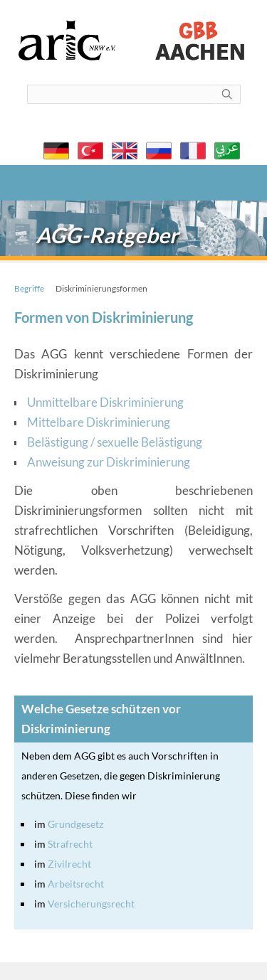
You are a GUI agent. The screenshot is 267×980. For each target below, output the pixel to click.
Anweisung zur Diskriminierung (109, 462)
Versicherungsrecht (91, 904)
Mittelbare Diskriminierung (99, 422)
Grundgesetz (75, 824)
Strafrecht (70, 844)
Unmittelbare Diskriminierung (105, 402)
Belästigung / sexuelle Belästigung (115, 442)
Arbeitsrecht (76, 884)
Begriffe (29, 288)
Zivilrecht (69, 864)
